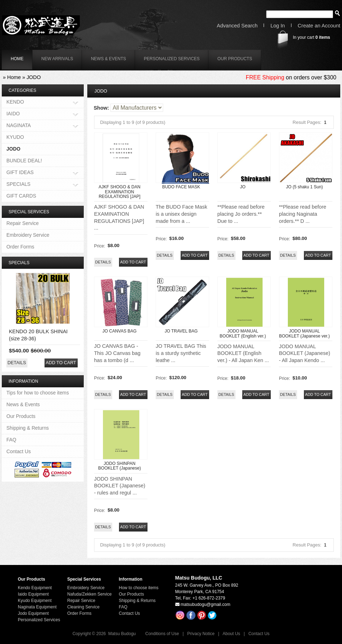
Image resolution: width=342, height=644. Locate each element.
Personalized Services (172, 59)
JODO (33, 77)
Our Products (235, 59)
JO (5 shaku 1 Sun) (304, 187)
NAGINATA (19, 126)
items (323, 37)
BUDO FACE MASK (181, 187)
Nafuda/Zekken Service (90, 594)
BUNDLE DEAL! (24, 161)
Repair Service (23, 223)
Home (14, 77)
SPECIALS (19, 185)
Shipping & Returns (28, 428)
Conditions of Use (162, 634)
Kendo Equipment (35, 588)
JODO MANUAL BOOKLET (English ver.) (243, 333)
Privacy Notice (201, 634)
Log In (278, 26)
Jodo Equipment (33, 613)
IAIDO (13, 114)
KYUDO (15, 137)
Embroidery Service (28, 235)
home (17, 59)
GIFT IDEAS (20, 173)
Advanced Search (237, 26)
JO (243, 187)
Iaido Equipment (33, 594)
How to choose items (138, 588)
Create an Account (319, 26)
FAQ (11, 440)
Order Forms (20, 247)
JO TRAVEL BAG (181, 331)
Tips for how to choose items (38, 393)
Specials (19, 263)
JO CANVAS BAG (120, 331)
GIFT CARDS (21, 196)
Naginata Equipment (37, 607)
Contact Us (19, 451)
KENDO (15, 102)
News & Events (108, 59)
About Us (231, 634)
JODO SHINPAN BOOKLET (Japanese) (120, 466)
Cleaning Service (84, 607)
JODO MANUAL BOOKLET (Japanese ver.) (304, 333)
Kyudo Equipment (35, 601)
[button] (133, 262)
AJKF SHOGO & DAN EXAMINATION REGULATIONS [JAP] (120, 192)
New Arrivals (57, 59)
